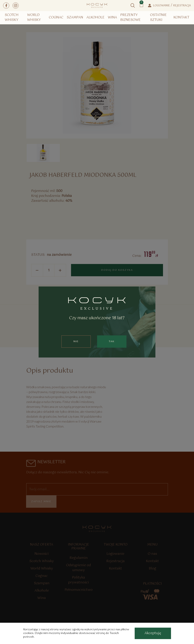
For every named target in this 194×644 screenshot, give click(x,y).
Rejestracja (182, 6)
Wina (112, 17)
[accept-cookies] (153, 633)
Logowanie (161, 6)
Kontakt (181, 17)
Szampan (75, 17)
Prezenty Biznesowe (130, 17)
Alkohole (95, 17)
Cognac (56, 17)
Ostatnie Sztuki (158, 17)
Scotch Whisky (12, 17)
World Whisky (34, 17)
